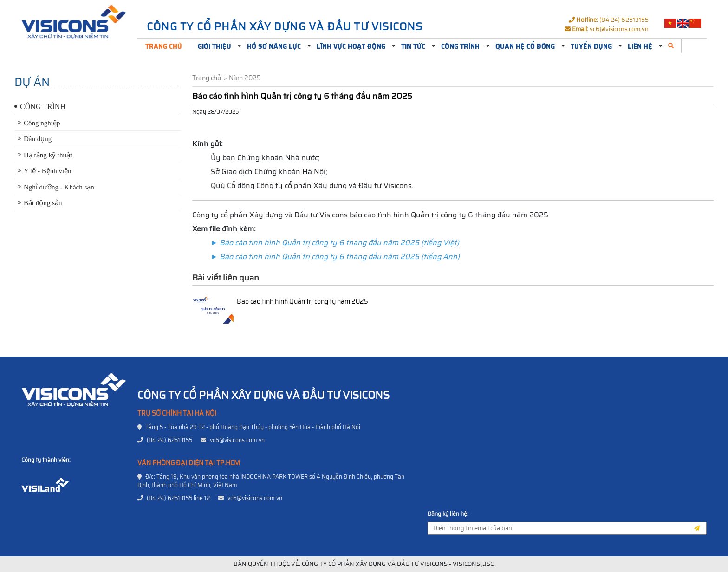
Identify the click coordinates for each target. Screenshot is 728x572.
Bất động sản (43, 203)
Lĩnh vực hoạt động (351, 46)
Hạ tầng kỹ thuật (48, 155)
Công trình (460, 46)
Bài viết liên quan (226, 278)
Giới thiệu (214, 46)
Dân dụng (38, 139)
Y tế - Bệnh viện (48, 171)
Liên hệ (640, 46)
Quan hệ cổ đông (525, 46)
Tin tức (413, 46)
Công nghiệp (42, 123)
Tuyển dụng (591, 46)
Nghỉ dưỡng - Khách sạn (59, 187)
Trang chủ (164, 46)
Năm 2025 (245, 78)
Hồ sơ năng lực (274, 46)
